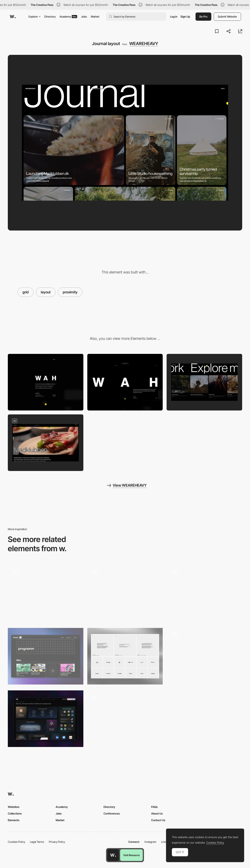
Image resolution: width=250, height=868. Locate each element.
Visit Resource (131, 855)
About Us (157, 813)
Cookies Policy (17, 842)
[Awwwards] (13, 17)
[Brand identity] (125, 719)
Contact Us (158, 820)
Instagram (150, 842)
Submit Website (227, 16)
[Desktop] (125, 382)
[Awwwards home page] (113, 855)
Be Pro (203, 16)
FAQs (154, 807)
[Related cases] (204, 382)
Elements (14, 820)
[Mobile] (46, 382)
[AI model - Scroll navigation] (204, 656)
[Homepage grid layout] (125, 594)
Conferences (112, 813)
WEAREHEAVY (144, 44)
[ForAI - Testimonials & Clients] (125, 656)
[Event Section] (46, 656)
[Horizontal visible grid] (204, 592)
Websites (14, 807)
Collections (15, 813)
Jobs (84, 16)
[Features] (46, 719)
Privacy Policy (57, 842)
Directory (50, 16)
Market (95, 16)
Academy (68, 16)
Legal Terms (37, 842)
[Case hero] (46, 443)
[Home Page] (46, 594)
